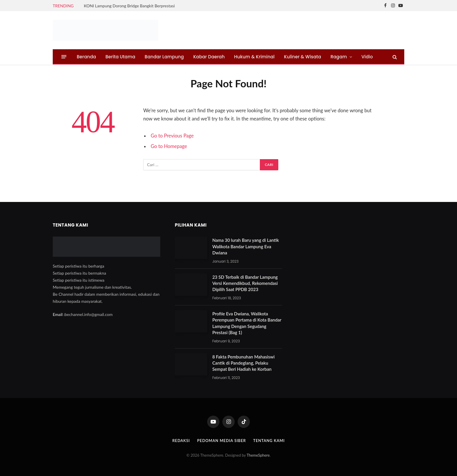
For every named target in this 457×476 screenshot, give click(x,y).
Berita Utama (120, 57)
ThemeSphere (258, 455)
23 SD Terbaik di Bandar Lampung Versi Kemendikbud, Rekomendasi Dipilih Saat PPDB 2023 (245, 283)
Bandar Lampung (164, 57)
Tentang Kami (269, 441)
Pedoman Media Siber (221, 441)
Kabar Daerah (209, 57)
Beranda (86, 57)
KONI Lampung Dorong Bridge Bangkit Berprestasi (129, 6)
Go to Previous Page (172, 136)
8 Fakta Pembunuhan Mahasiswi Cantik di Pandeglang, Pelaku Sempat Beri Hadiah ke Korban (244, 363)
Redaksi (181, 441)
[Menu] (64, 57)
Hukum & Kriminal (254, 57)
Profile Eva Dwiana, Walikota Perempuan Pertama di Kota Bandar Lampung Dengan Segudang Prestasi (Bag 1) (247, 323)
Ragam (339, 57)
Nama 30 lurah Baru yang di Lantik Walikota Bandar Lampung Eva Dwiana (246, 246)
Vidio (367, 57)
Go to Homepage (169, 146)
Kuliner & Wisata (303, 57)
